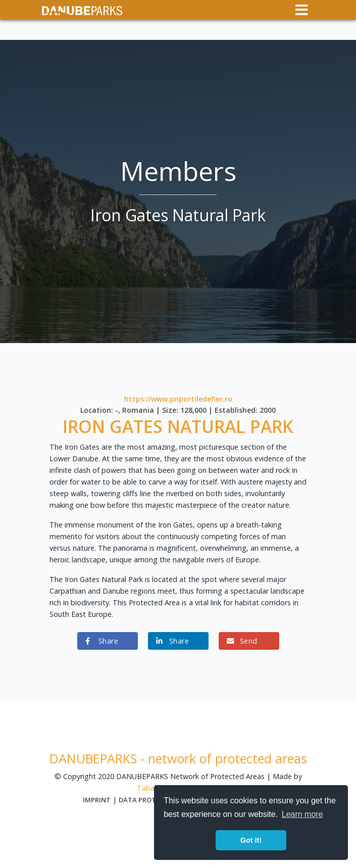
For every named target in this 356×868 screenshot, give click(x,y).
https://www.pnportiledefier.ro (178, 399)
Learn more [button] (302, 814)
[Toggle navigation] (302, 10)
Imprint (97, 800)
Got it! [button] (251, 840)
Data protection (149, 800)
